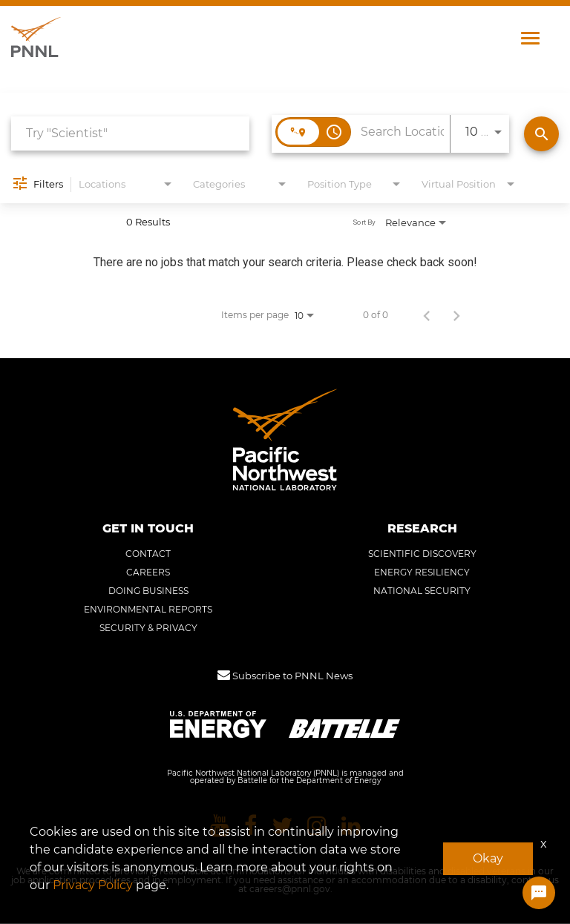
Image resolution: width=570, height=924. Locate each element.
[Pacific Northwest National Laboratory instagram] (317, 826)
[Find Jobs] (541, 134)
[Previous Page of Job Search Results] (427, 315)
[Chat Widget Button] (539, 893)
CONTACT (148, 555)
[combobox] (130, 134)
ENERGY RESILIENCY (422, 573)
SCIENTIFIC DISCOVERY (422, 555)
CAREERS (148, 573)
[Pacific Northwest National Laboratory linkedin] (351, 826)
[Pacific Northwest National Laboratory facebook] (250, 826)
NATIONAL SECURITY (422, 592)
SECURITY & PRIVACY (148, 629)
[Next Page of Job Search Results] (456, 315)
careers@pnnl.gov (290, 890)
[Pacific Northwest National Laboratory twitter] (282, 826)
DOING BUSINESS (148, 592)
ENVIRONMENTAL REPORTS (148, 610)
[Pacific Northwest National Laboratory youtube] (220, 826)
